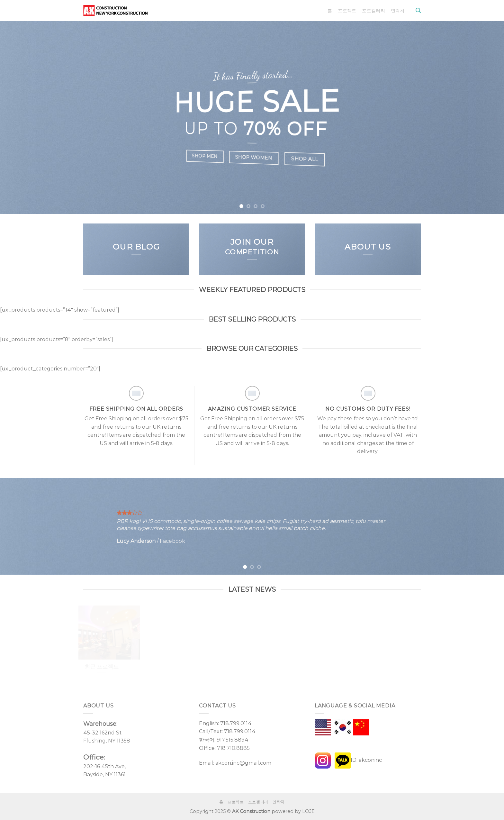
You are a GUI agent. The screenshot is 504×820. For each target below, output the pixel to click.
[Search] (418, 10)
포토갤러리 (373, 11)
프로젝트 (347, 11)
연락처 (398, 11)
